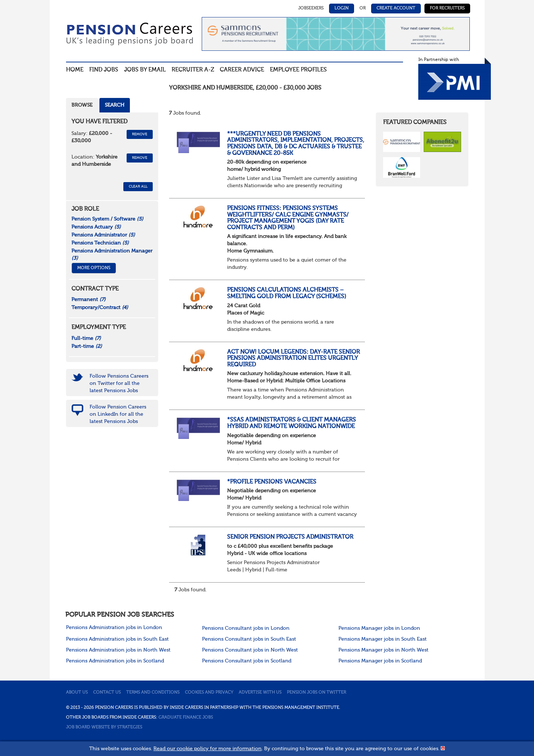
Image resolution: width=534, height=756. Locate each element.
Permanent (89, 300)
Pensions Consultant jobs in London (246, 628)
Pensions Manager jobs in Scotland (380, 661)
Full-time (86, 338)
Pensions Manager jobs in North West (383, 650)
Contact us (107, 693)
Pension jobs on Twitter (317, 693)
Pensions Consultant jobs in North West (250, 650)
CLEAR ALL (138, 186)
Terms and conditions (153, 693)
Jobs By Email (145, 70)
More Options (94, 268)
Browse (82, 105)
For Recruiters (447, 8)
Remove (140, 134)
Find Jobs (104, 70)
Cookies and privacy (209, 693)
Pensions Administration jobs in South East (117, 639)
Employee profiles (298, 70)
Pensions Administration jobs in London (114, 628)
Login (342, 8)
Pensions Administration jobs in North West (118, 650)
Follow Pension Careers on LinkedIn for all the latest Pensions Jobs (118, 414)
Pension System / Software (107, 219)
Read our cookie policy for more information (208, 749)
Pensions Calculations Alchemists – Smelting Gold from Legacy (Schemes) (287, 293)
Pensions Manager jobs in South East (383, 639)
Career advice (242, 70)
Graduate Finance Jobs (186, 718)
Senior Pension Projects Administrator (290, 537)
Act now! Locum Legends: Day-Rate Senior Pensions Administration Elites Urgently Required (293, 359)
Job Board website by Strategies (104, 727)
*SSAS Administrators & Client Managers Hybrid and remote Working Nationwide (291, 423)
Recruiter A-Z (193, 70)
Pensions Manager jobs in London (379, 628)
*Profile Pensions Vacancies (272, 482)
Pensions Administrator (103, 235)
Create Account (396, 8)
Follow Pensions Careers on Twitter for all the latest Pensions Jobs (119, 383)
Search (115, 105)
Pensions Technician (100, 243)
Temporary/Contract (100, 308)
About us (77, 693)
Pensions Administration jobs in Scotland (115, 661)
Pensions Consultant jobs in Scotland (247, 661)
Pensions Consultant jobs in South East (249, 639)
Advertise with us (260, 693)
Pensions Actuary (96, 227)
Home (75, 70)
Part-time (87, 346)
